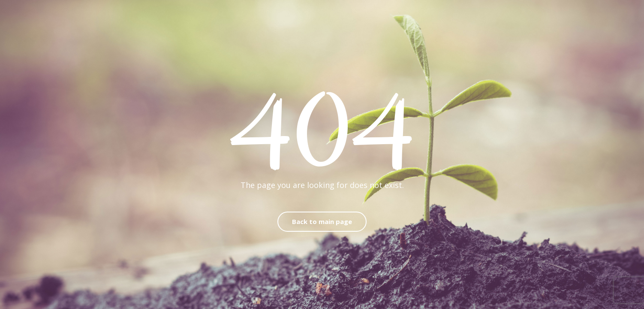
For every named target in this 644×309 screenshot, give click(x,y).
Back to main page (322, 221)
